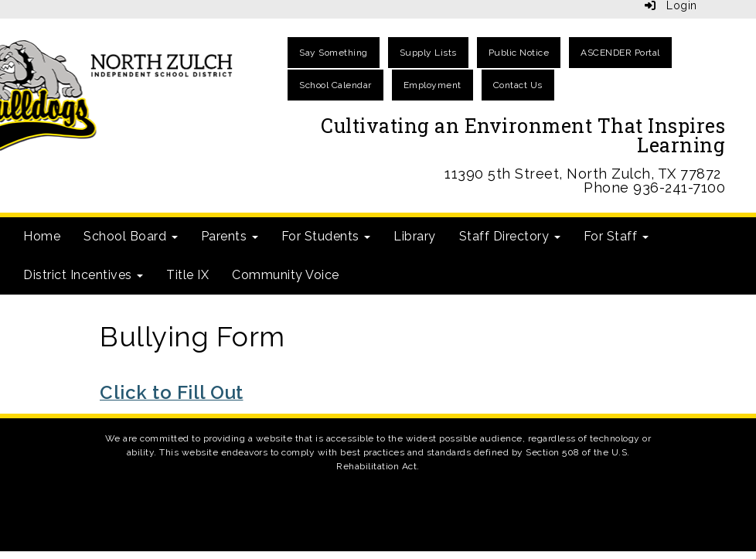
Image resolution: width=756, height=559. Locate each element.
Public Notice (519, 53)
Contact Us (518, 85)
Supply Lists (428, 53)
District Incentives (83, 275)
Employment (432, 85)
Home (42, 236)
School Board (131, 236)
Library (415, 236)
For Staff (616, 236)
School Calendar (335, 85)
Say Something (334, 53)
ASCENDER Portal (620, 53)
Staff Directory (510, 236)
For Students (326, 236)
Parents (230, 236)
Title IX (187, 275)
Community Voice (286, 275)
